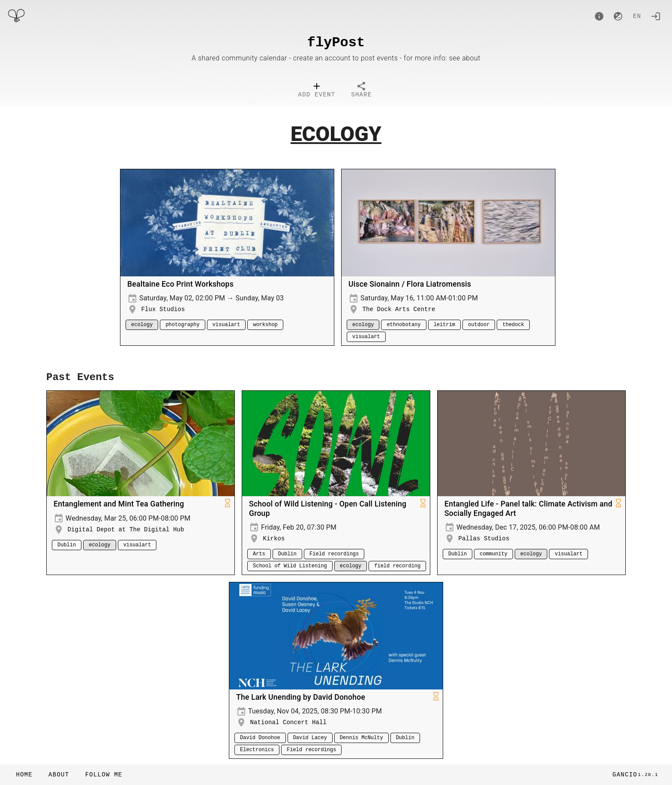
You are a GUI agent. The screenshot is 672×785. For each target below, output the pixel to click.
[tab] (317, 91)
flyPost (336, 43)
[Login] (656, 16)
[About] (599, 16)
